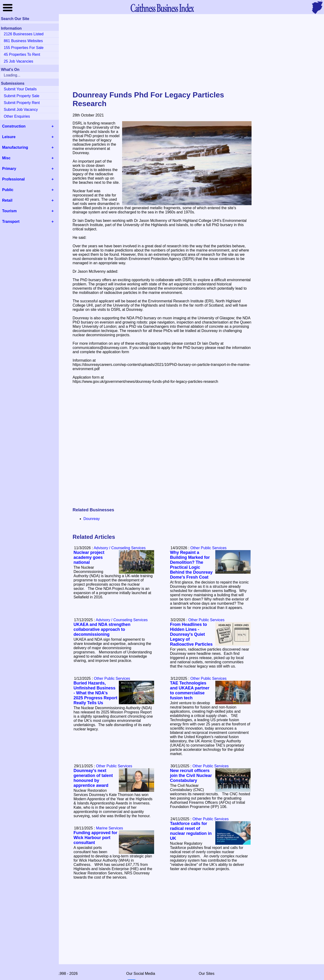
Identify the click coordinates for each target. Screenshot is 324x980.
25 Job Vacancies (18, 61)
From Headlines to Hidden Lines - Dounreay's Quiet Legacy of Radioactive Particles (191, 634)
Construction (14, 126)
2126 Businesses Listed (24, 34)
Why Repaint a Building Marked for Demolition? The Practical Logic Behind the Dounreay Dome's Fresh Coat (191, 565)
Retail (7, 200)
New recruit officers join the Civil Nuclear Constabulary (191, 776)
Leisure (9, 137)
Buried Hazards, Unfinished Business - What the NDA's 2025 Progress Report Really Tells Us (96, 693)
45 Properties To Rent (22, 54)
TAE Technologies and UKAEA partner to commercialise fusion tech (190, 690)
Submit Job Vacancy (21, 110)
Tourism (9, 211)
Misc (6, 158)
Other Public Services (208, 548)
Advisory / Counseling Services (120, 548)
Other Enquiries (17, 116)
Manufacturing (15, 147)
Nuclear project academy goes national (89, 557)
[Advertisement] (162, 53)
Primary (9, 169)
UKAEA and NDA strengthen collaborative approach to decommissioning (102, 629)
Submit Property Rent (22, 103)
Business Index (162, 8)
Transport (11, 222)
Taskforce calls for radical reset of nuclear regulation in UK (191, 831)
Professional (13, 179)
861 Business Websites (23, 41)
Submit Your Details (20, 89)
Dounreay (92, 519)
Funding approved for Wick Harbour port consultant (96, 838)
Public (8, 190)
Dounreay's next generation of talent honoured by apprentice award (93, 778)
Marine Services (110, 828)
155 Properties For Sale (24, 48)
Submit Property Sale (22, 96)
